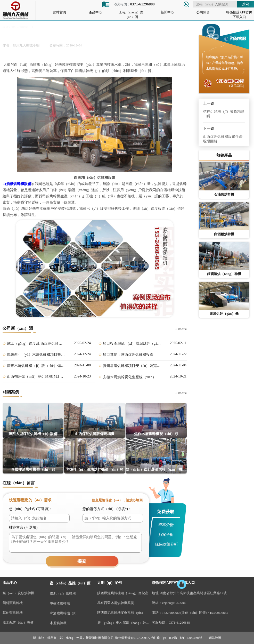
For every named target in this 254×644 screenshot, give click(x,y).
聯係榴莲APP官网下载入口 (239, 15)
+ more (181, 329)
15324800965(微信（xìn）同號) (185, 613)
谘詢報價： (128, 4)
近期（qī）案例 (110, 583)
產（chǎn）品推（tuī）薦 (70, 583)
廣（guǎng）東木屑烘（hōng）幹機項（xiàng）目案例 (125, 623)
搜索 (245, 4)
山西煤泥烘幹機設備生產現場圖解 (223, 139)
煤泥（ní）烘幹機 (63, 594)
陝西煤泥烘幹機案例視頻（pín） (121, 613)
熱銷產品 (224, 155)
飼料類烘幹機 (13, 603)
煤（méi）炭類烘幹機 (19, 593)
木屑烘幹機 (58, 623)
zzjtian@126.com (174, 603)
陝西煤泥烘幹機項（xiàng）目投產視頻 (125, 593)
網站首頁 (60, 12)
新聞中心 (167, 12)
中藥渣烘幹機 (60, 603)
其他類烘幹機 (13, 613)
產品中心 (95, 12)
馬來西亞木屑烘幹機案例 (116, 603)
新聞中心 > (8, 27)
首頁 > (4, 27)
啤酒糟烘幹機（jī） (64, 613)
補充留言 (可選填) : (24, 528)
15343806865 (219, 613)
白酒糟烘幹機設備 (17, 184)
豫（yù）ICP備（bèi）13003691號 (180, 638)
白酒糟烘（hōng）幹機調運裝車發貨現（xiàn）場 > (22, 27)
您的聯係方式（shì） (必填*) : (106, 509)
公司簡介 (203, 12)
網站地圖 (215, 638)
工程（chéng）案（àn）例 (131, 15)
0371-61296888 (179, 622)
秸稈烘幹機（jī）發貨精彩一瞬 (224, 114)
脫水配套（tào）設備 (18, 622)
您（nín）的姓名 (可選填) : (30, 509)
